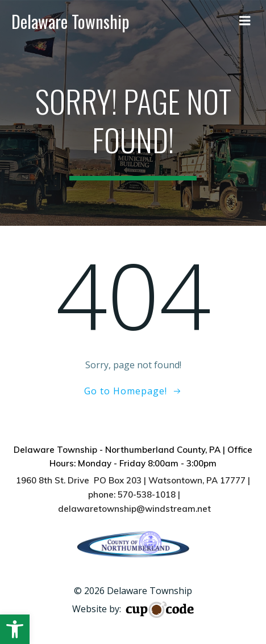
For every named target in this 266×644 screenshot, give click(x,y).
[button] (15, 629)
